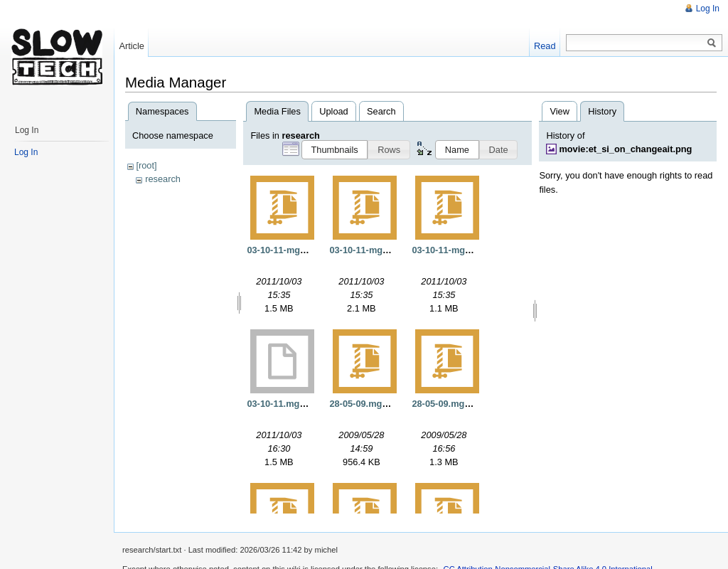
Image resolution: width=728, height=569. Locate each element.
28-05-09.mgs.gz (364, 404)
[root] (146, 165)
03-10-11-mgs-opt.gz (291, 250)
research (163, 179)
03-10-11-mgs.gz (447, 250)
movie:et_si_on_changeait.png (625, 149)
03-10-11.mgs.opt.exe (293, 404)
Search (381, 111)
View (560, 111)
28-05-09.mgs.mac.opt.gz (465, 404)
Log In (708, 9)
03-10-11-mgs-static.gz (378, 250)
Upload (334, 111)
